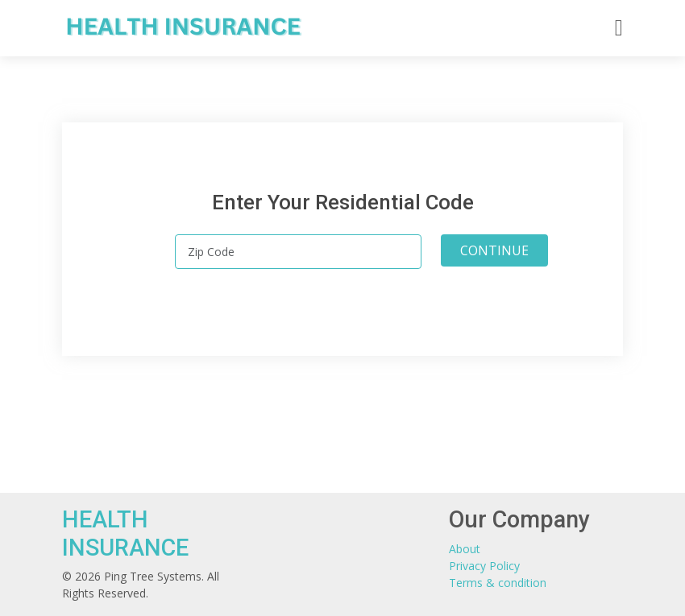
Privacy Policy (484, 566)
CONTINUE (494, 250)
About (465, 549)
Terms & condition (498, 583)
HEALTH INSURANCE (125, 533)
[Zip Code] (298, 252)
